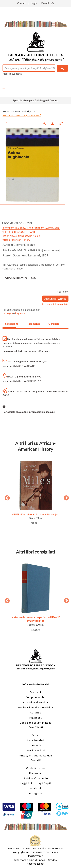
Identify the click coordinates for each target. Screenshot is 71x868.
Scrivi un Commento (36, 778)
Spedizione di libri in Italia (36, 723)
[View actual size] (44, 123)
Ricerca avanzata (12, 74)
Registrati (21, 313)
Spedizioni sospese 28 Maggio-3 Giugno (36, 100)
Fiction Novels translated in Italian (21, 236)
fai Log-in (8, 313)
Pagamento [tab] (32, 324)
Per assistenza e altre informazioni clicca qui (29, 412)
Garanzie (36, 713)
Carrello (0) (47, 3)
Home (6, 111)
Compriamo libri (35, 697)
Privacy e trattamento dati (36, 756)
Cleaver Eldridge (22, 111)
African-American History (16, 240)
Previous (6, 497)
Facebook (36, 788)
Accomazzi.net (36, 864)
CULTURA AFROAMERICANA (19, 232)
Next (65, 497)
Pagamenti (35, 718)
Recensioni (36, 773)
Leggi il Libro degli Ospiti (35, 783)
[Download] (53, 123)
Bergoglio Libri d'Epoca (31, 860)
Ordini (35, 735)
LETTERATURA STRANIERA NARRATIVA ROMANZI (31, 228)
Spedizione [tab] (10, 324)
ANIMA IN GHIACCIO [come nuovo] (22, 115)
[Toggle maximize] (61, 123)
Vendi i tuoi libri (36, 751)
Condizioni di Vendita (36, 702)
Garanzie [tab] (54, 324)
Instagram (35, 794)
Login (34, 3)
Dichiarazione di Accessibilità (35, 708)
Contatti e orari (36, 768)
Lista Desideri (36, 740)
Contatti (22, 3)
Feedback (36, 692)
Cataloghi (36, 745)
